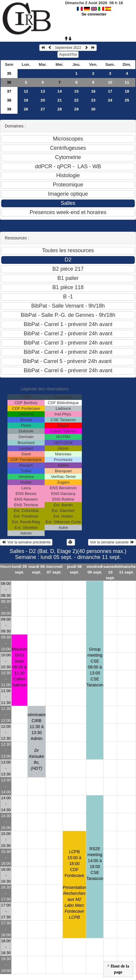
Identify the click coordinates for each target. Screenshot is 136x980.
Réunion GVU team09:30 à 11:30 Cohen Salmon (19, 667)
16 (93, 91)
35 (9, 73)
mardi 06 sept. (36, 569)
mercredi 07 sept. (54, 569)
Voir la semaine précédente (26, 542)
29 (76, 109)
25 (127, 100)
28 (60, 109)
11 (127, 82)
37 (9, 91)
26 (26, 109)
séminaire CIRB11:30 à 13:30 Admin (37, 741)
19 (26, 100)
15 (76, 91)
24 (110, 100)
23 (93, 100)
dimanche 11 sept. (126, 569)
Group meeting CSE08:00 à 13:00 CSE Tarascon (95, 667)
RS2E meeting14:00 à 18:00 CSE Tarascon (95, 864)
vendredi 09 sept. (95, 569)
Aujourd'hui (68, 54)
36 (9, 82)
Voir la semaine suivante (112, 542)
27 (43, 109)
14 (60, 91)
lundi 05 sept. (19, 569)
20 (43, 100)
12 (26, 91)
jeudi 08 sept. (74, 569)
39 (9, 109)
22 (76, 100)
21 (60, 100)
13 (43, 91)
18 (127, 91)
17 (110, 91)
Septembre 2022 (68, 48)
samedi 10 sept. (110, 572)
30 (93, 109)
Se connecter (94, 14)
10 (110, 82)
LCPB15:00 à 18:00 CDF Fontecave (75, 884)
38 (9, 100)
